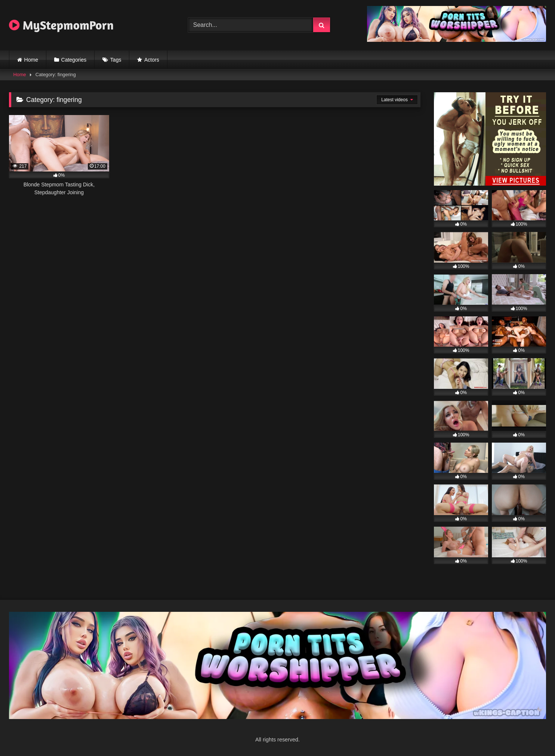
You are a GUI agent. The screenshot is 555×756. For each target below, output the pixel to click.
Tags (116, 60)
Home (31, 60)
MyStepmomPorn (61, 25)
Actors (152, 60)
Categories (74, 60)
